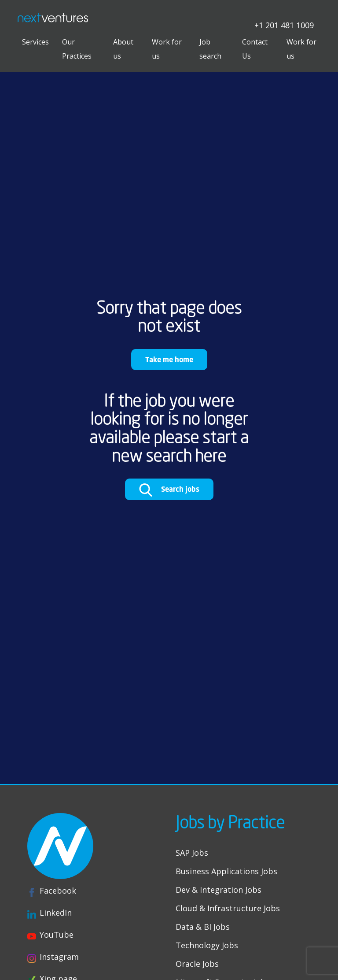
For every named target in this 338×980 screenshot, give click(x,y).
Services (35, 42)
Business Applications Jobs (226, 871)
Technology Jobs (207, 945)
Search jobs (169, 490)
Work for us (167, 49)
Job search (210, 49)
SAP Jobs (192, 853)
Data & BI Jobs (203, 927)
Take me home (169, 359)
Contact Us (255, 49)
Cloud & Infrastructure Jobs (228, 908)
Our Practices (77, 49)
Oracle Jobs (197, 964)
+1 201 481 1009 (284, 24)
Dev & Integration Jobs (219, 890)
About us (123, 49)
